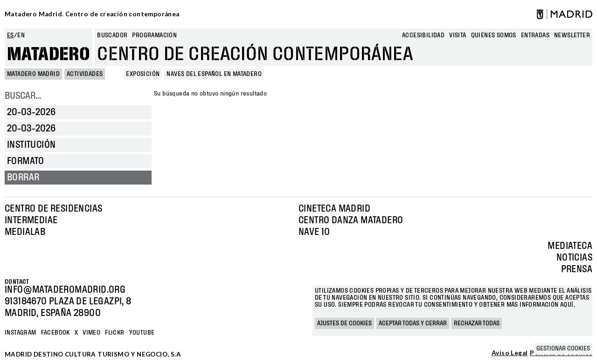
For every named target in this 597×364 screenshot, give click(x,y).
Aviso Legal (510, 353)
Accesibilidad (423, 35)
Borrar (23, 178)
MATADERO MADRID (33, 74)
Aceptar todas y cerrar (413, 323)
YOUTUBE (142, 333)
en (21, 35)
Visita (458, 35)
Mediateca (570, 246)
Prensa (577, 269)
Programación (154, 35)
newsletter (572, 35)
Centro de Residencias (53, 209)
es (10, 35)
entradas (535, 35)
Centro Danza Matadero (351, 220)
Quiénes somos (494, 35)
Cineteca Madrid (334, 209)
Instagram (21, 333)
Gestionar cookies (563, 349)
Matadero (49, 55)
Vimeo (91, 333)
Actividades (85, 74)
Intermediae (31, 220)
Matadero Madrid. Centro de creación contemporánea (92, 14)
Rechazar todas (477, 323)
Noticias (574, 258)
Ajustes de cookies (344, 323)
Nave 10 (314, 232)
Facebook (56, 333)
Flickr (115, 333)
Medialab (25, 232)
